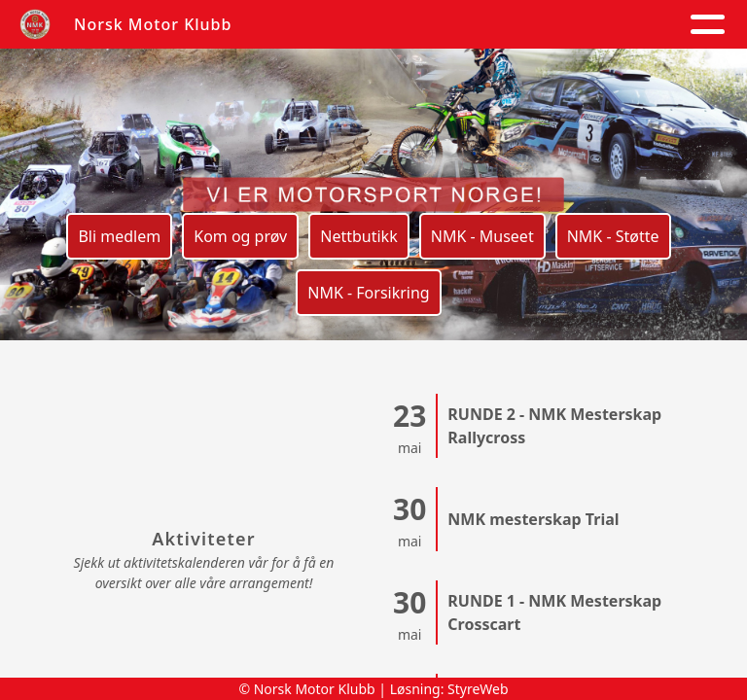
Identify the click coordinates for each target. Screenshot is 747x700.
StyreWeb (478, 689)
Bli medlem (119, 236)
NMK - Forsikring (368, 293)
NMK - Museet (482, 236)
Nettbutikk (358, 236)
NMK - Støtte (613, 236)
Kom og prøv (240, 236)
